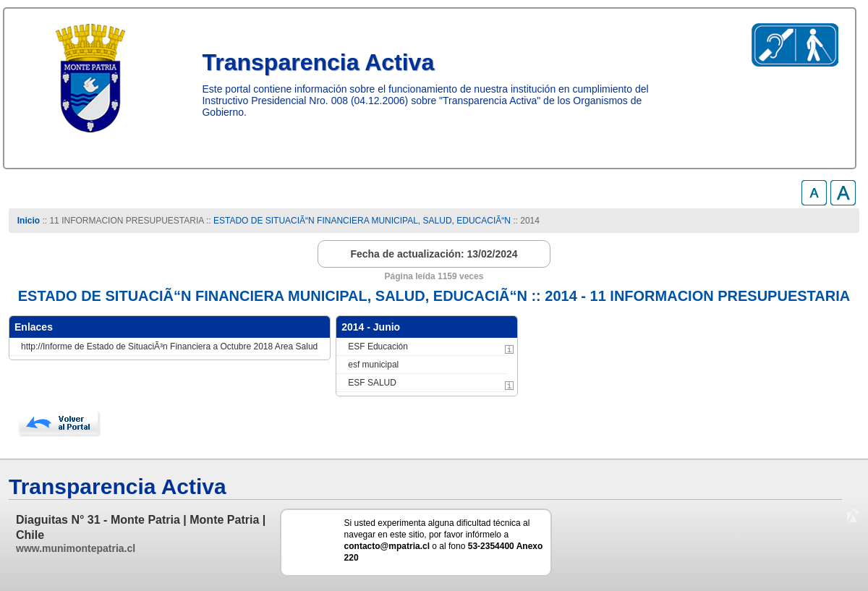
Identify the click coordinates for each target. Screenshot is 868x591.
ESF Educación (378, 346)
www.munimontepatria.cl (76, 548)
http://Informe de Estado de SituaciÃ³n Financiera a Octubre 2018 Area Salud (169, 346)
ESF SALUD (372, 383)
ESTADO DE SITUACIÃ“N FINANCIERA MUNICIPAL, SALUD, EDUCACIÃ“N (362, 221)
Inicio (29, 221)
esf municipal (373, 365)
